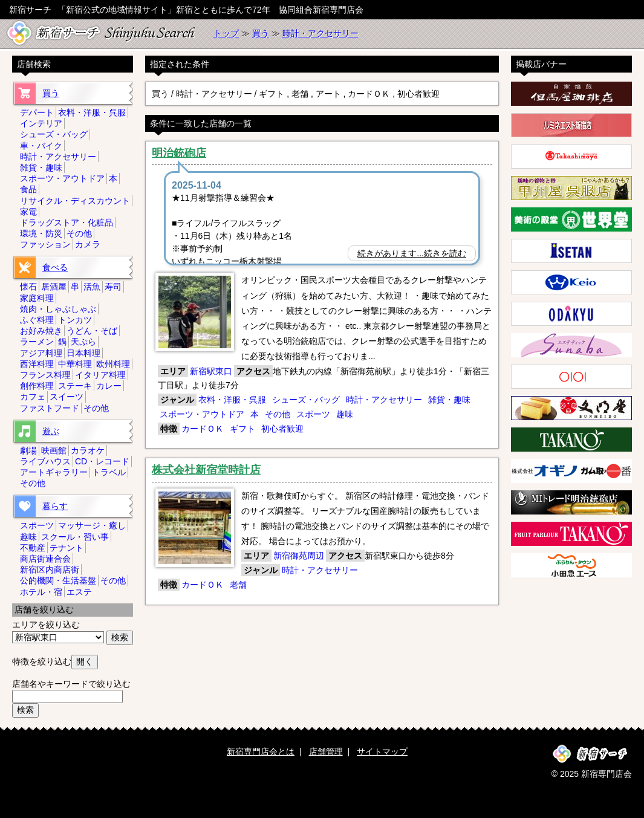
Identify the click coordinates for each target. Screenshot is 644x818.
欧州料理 (113, 364)
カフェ (33, 397)
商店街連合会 (45, 559)
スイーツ (67, 397)
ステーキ (75, 386)
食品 (28, 189)
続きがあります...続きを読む (412, 253)
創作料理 (37, 386)
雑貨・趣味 (449, 400)
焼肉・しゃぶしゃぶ (58, 309)
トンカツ (75, 320)
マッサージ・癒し (92, 525)
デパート (37, 112)
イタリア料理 (100, 375)
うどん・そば (92, 331)
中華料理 (75, 364)
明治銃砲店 (179, 153)
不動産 (33, 548)
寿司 (113, 287)
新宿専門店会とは (261, 751)
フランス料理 (45, 375)
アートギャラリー (54, 472)
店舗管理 (326, 751)
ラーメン (37, 342)
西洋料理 (37, 364)
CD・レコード (102, 461)
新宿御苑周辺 (299, 556)
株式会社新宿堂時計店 (206, 470)
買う (261, 33)
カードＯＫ (203, 429)
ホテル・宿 (41, 592)
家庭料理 (37, 298)
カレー (109, 386)
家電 (28, 212)
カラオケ (88, 450)
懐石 (28, 287)
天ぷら (83, 342)
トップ (226, 33)
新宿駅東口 (211, 371)
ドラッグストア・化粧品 (67, 222)
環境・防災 (41, 233)
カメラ (88, 244)
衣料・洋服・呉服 (232, 400)
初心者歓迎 (282, 429)
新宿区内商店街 (50, 570)
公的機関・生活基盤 (58, 580)
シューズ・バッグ (306, 400)
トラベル (109, 472)
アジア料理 (41, 353)
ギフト (242, 429)
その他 (278, 414)
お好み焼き (41, 331)
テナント (67, 548)
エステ (79, 592)
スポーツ (313, 414)
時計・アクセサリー (320, 33)
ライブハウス (45, 461)
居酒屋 (54, 287)
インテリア (41, 123)
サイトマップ (382, 751)
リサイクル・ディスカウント (75, 201)
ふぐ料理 (37, 320)
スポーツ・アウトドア (202, 414)
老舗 (238, 585)
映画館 (54, 450)
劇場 (28, 450)
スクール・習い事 (75, 537)
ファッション (45, 244)
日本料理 (83, 353)
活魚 (92, 287)
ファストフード (50, 408)
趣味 (345, 414)
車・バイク (41, 146)
